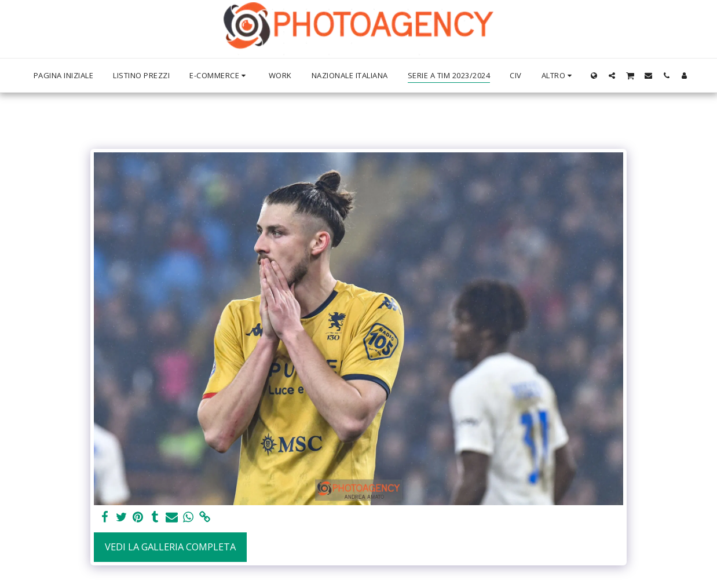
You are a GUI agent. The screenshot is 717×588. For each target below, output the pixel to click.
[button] (612, 75)
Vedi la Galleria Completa (170, 547)
